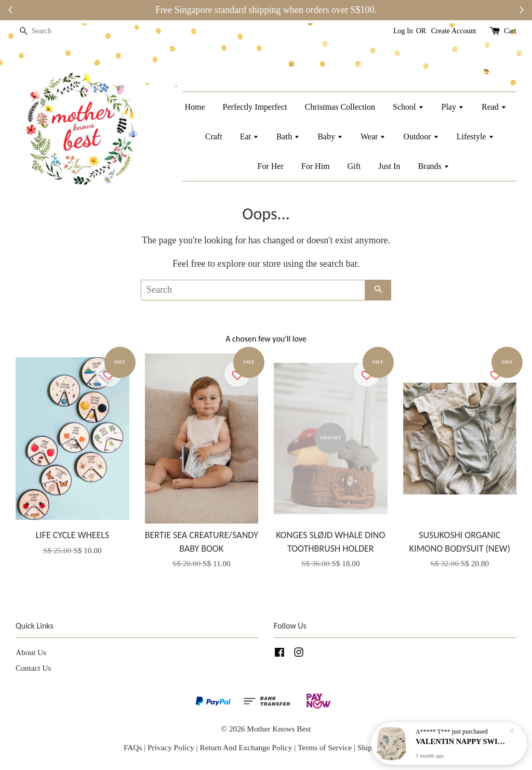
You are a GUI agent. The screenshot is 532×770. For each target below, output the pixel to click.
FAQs (133, 747)
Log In (403, 31)
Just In (389, 166)
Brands (433, 166)
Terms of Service (326, 747)
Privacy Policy (171, 747)
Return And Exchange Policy (246, 747)
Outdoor (421, 136)
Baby (330, 136)
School (408, 107)
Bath (288, 136)
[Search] (47, 31)
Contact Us (33, 668)
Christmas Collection (340, 107)
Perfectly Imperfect (255, 107)
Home (195, 107)
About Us (31, 652)
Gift (354, 166)
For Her (271, 166)
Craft (214, 136)
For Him (316, 166)
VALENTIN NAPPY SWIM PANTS (461, 741)
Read (494, 107)
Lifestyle (475, 136)
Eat (249, 136)
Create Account (454, 31)
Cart (510, 31)
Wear (373, 136)
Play (453, 107)
